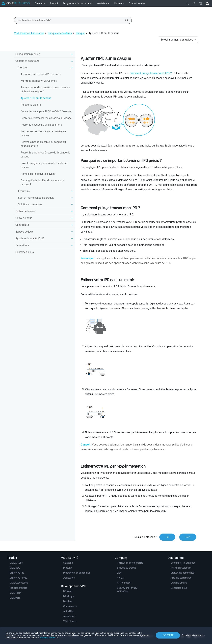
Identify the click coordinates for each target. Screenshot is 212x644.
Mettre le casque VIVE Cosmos (39, 81)
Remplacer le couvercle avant (38, 174)
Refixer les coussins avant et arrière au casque (43, 133)
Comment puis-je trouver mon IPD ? (151, 73)
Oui (167, 537)
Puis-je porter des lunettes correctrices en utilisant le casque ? (45, 89)
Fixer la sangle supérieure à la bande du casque (44, 165)
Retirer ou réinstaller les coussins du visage (46, 118)
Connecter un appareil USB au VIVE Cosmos (46, 111)
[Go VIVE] (207, 3)
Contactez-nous (25, 252)
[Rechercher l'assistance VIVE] (125, 20)
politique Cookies (48, 638)
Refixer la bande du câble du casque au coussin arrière (43, 144)
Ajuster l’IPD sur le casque (36, 98)
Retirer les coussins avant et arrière (41, 125)
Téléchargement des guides (177, 40)
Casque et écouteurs (60, 33)
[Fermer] (187, 3)
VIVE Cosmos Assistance (29, 33)
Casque (80, 33)
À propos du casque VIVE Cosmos (41, 74)
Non (188, 537)
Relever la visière (31, 105)
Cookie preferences (192, 635)
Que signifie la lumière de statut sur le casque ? (43, 182)
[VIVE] (16, 3)
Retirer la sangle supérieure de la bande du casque (45, 155)
